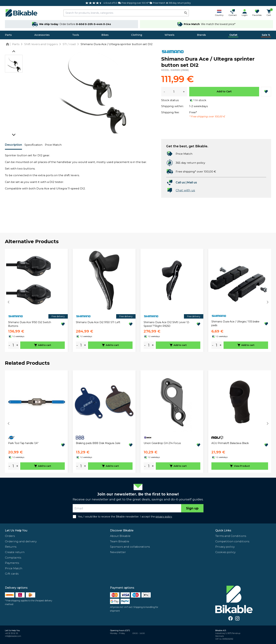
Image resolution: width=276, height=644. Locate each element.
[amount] (13, 345)
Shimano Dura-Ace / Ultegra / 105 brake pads (235, 323)
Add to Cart (224, 91)
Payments (12, 563)
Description (13, 145)
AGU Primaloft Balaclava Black (230, 443)
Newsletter (118, 552)
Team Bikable (120, 541)
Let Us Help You (16, 530)
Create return (15, 552)
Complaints (13, 558)
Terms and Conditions (231, 536)
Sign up (192, 508)
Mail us (192, 182)
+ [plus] (17, 345)
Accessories (42, 35)
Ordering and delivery (21, 541)
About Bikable (120, 536)
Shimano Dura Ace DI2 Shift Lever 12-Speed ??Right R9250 (167, 324)
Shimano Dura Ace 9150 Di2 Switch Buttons (30, 324)
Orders (10, 536)
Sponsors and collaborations (130, 547)
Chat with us (185, 190)
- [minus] (9, 345)
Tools (76, 35)
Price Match (53, 145)
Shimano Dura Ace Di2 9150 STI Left (98, 322)
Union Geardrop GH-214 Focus (162, 443)
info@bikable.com (13, 636)
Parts (8, 35)
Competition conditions (232, 541)
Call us (180, 182)
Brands (201, 35)
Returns (11, 547)
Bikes (105, 35)
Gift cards (12, 574)
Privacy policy (225, 547)
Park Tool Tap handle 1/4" (23, 443)
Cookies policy (225, 552)
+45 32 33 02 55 (11, 633)
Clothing (137, 35)
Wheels (170, 35)
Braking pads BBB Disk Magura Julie (98, 443)
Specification (33, 145)
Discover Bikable (122, 530)
